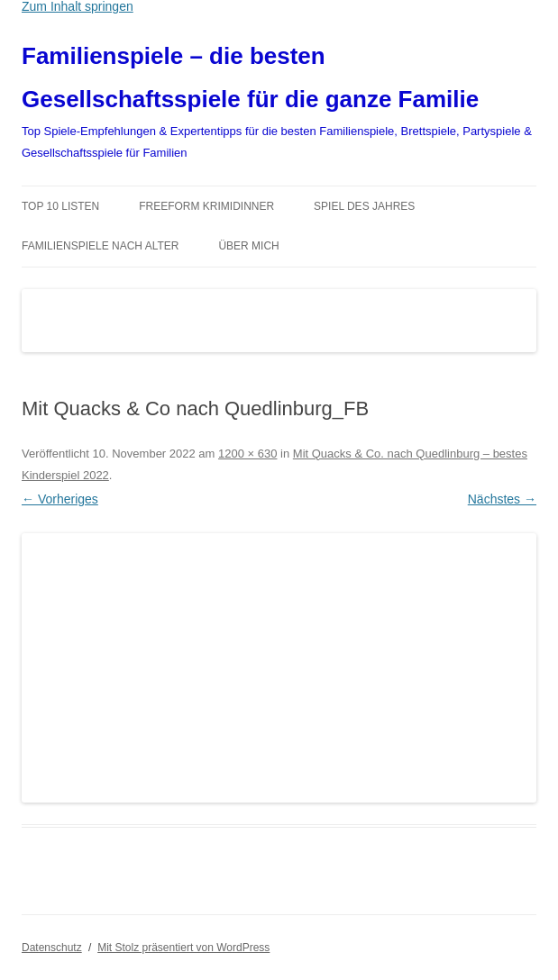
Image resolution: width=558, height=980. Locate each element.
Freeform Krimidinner (206, 206)
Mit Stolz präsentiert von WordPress (183, 948)
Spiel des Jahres (364, 206)
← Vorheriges (60, 499)
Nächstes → (502, 499)
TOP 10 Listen (60, 206)
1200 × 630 (247, 454)
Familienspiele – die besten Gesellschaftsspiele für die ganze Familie (250, 77)
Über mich (248, 246)
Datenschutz (52, 948)
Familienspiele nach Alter (101, 246)
